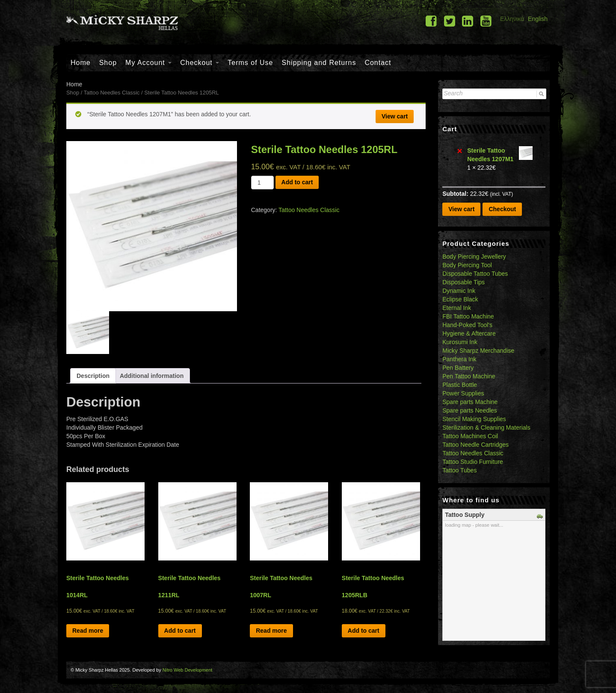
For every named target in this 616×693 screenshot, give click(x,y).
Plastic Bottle (460, 385)
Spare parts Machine (470, 402)
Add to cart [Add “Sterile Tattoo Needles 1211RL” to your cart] (180, 631)
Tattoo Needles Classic (112, 93)
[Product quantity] (262, 183)
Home (81, 63)
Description (93, 376)
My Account (148, 63)
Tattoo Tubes (459, 470)
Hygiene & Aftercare (469, 333)
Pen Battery (458, 368)
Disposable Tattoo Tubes (475, 274)
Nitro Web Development (188, 670)
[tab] (93, 376)
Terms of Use (250, 63)
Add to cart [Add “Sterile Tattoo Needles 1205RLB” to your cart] (364, 631)
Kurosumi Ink (460, 342)
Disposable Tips (463, 282)
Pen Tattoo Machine (469, 376)
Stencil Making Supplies (474, 419)
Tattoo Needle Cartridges (475, 445)
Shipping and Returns (319, 63)
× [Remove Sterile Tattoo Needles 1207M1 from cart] (460, 151)
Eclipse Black (460, 299)
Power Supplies (463, 393)
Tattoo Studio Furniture (473, 462)
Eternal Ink (457, 308)
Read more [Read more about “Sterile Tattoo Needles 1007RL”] (271, 631)
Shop (108, 63)
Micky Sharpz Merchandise (478, 351)
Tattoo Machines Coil (470, 436)
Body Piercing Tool (467, 265)
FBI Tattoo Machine (468, 316)
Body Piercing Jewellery (474, 257)
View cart (395, 116)
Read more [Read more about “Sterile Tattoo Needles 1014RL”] (88, 631)
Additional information (152, 376)
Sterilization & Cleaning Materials (486, 428)
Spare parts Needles (470, 410)
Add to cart (297, 182)
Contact (378, 63)
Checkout (200, 63)
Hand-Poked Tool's (467, 325)
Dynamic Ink (459, 291)
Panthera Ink (459, 359)
